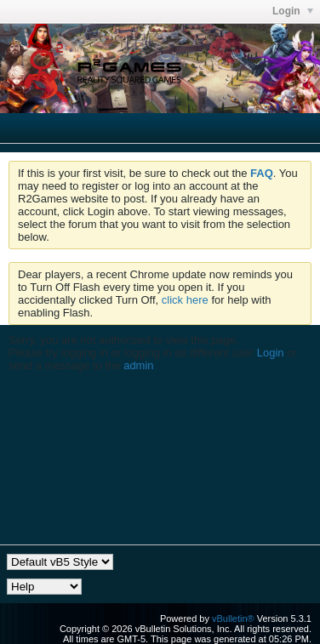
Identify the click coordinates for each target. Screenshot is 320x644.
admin (138, 365)
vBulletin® (233, 618)
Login (271, 353)
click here (185, 300)
